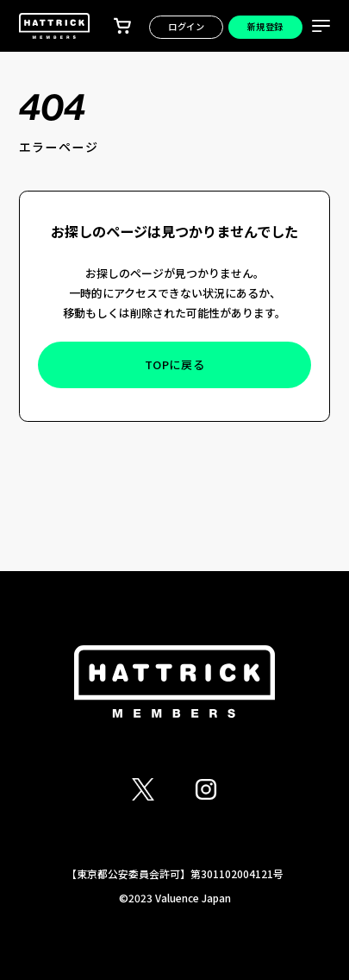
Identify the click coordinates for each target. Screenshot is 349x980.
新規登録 (265, 26)
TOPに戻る (175, 364)
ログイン (186, 26)
